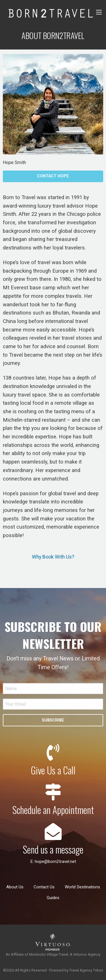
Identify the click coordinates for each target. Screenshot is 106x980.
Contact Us (44, 887)
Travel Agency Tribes (86, 970)
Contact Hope (53, 176)
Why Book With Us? (53, 557)
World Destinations (82, 887)
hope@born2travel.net (55, 861)
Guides (53, 898)
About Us (15, 887)
